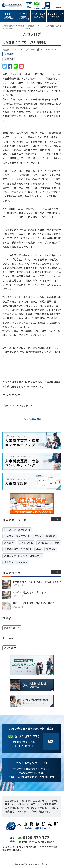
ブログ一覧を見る (32, 419)
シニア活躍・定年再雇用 (17, 530)
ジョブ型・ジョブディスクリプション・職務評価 (30, 536)
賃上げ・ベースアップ (16, 562)
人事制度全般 (26, 543)
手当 (39, 549)
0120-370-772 (27, 737)
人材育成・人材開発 (49, 543)
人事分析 (9, 59)
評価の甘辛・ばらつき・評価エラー (23, 556)
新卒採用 (51, 549)
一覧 (57, 519)
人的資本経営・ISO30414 (18, 549)
